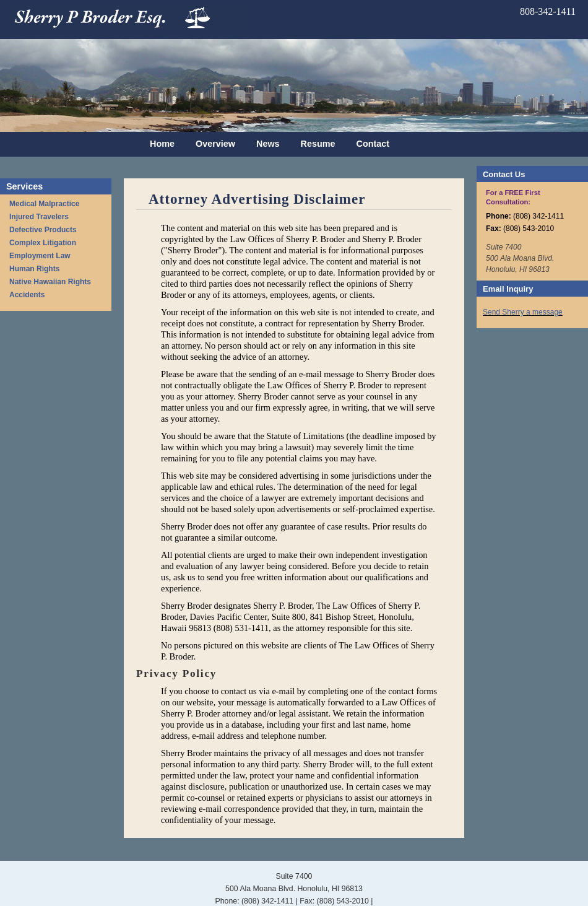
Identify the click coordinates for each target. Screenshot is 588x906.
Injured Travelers (39, 217)
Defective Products (43, 230)
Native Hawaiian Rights (50, 282)
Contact (373, 144)
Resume (318, 144)
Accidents (27, 295)
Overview (215, 144)
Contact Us (504, 174)
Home (162, 144)
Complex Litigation (43, 243)
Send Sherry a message (523, 312)
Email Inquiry (508, 289)
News (268, 144)
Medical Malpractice (44, 204)
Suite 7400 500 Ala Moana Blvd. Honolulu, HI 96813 (520, 258)
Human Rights (34, 269)
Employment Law (40, 256)
